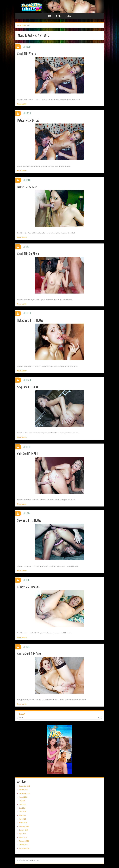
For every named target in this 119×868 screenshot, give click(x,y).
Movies (59, 16)
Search (22, 714)
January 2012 (24, 845)
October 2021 (24, 790)
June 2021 (23, 804)
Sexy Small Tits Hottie (29, 520)
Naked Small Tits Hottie (30, 320)
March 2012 (23, 837)
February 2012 (24, 841)
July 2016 (22, 808)
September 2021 (25, 793)
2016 (24, 25)
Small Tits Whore (26, 54)
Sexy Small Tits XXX (28, 387)
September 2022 (25, 786)
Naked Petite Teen (27, 187)
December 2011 (24, 848)
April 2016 (23, 819)
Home (50, 16)
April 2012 (23, 834)
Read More (22, 104)
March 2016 (23, 823)
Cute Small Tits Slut (28, 454)
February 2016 (24, 826)
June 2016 (23, 812)
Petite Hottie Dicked (28, 120)
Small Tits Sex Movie (28, 254)
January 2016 (24, 830)
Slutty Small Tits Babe (29, 654)
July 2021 (22, 801)
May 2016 (22, 815)
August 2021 (23, 797)
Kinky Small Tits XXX (28, 587)
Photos (68, 16)
